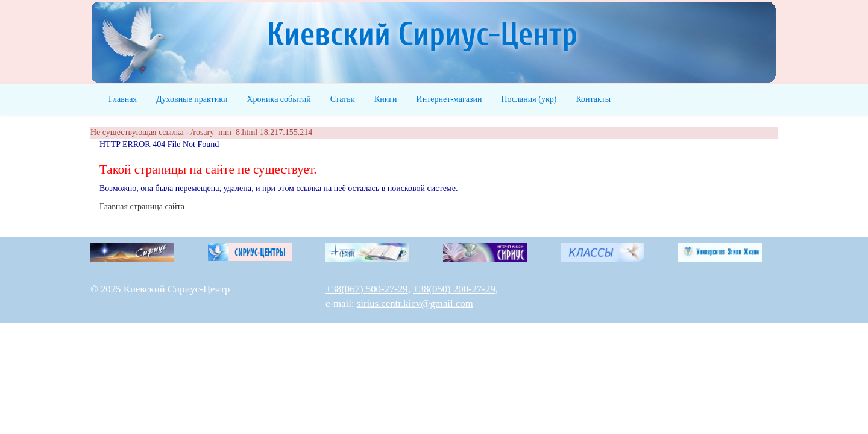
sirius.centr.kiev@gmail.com (415, 303)
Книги (386, 99)
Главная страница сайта (142, 206)
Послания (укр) (529, 99)
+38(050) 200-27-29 (454, 289)
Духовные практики (192, 99)
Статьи (343, 99)
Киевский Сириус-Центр (422, 35)
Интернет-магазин (449, 99)
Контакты (593, 99)
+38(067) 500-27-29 (367, 289)
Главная (123, 99)
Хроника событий (278, 99)
